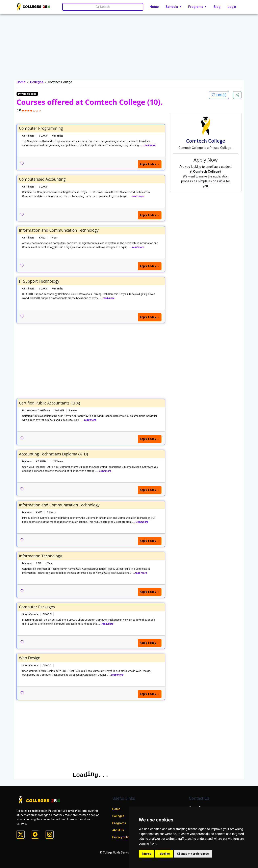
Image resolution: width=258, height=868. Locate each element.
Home (154, 7)
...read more (148, 145)
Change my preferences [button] (193, 854)
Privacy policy (122, 837)
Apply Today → (150, 164)
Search (103, 7)
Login (232, 7)
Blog (217, 7)
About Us (118, 830)
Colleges (37, 82)
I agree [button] (147, 854)
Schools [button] (172, 7)
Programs (119, 823)
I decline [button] (164, 854)
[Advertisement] (129, 50)
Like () (221, 95)
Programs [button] (196, 7)
